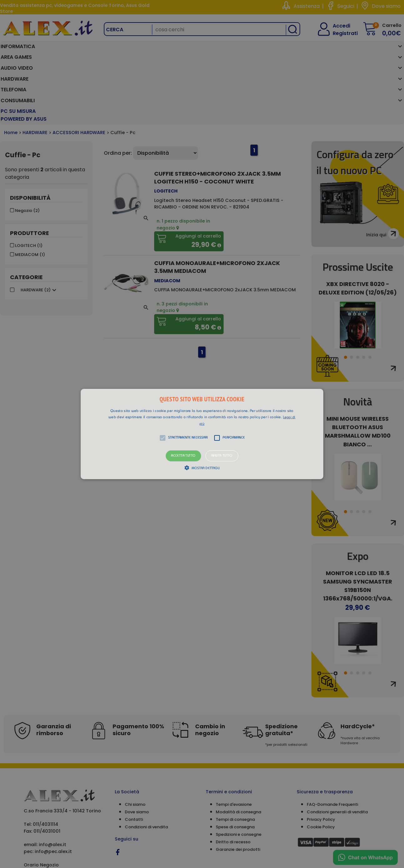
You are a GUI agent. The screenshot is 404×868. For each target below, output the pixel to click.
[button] (202, 434)
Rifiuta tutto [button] (222, 456)
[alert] (202, 434)
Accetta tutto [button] (183, 456)
